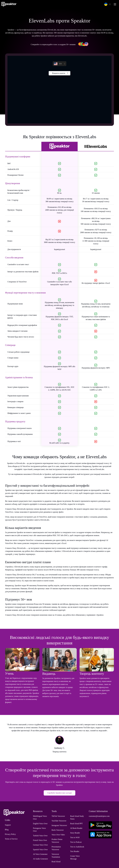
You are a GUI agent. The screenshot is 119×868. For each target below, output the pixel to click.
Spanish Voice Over (40, 850)
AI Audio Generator (40, 859)
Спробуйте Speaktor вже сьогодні (60, 793)
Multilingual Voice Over (40, 818)
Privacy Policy (10, 834)
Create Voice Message (75, 857)
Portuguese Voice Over (39, 830)
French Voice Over (40, 840)
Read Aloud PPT (76, 824)
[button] (107, 4)
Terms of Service (11, 839)
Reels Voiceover (58, 830)
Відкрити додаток (59, 74)
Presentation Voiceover (56, 848)
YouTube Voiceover (59, 821)
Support (8, 825)
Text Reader (75, 851)
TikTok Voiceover (58, 816)
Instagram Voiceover (59, 825)
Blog (7, 830)
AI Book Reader (76, 828)
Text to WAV (75, 837)
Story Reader (75, 833)
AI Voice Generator (40, 854)
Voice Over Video (58, 835)
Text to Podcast (76, 842)
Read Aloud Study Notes (77, 818)
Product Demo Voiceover (57, 841)
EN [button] (58, 64)
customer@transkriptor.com (99, 816)
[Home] (9, 4)
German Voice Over (40, 845)
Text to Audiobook (77, 847)
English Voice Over (40, 824)
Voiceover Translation (56, 856)
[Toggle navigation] (115, 4)
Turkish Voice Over (40, 836)
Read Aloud (56, 862)
